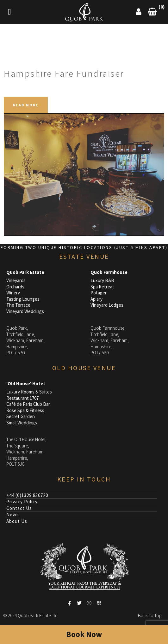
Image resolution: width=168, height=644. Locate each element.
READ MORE (26, 105)
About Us (17, 521)
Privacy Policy (22, 502)
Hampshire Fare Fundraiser (64, 73)
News (13, 514)
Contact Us (19, 508)
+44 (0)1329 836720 (27, 495)
